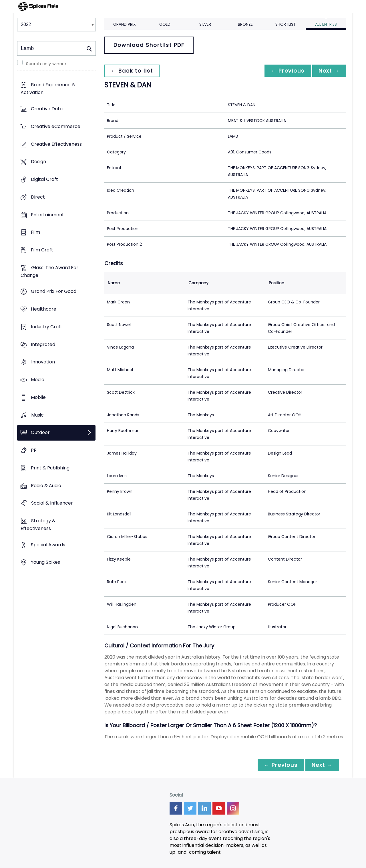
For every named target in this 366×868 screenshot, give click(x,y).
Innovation (43, 362)
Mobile (38, 397)
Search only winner (46, 64)
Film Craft (42, 250)
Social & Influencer (52, 503)
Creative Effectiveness (56, 144)
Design (38, 162)
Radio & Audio (46, 486)
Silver (205, 24)
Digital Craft (44, 179)
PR (34, 450)
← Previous (286, 71)
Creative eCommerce (56, 126)
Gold (165, 24)
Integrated (43, 344)
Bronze (245, 24)
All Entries (326, 24)
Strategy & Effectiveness (38, 525)
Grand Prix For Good (54, 292)
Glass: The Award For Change (49, 271)
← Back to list (132, 71)
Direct (38, 197)
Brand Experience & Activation (48, 89)
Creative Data (47, 109)
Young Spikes (45, 562)
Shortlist (286, 24)
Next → (329, 71)
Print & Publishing (50, 468)
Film (35, 232)
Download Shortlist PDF (149, 45)
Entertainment (47, 215)
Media (38, 380)
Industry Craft (47, 327)
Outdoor (40, 433)
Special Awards (48, 545)
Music (37, 415)
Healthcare (44, 309)
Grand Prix (125, 24)
